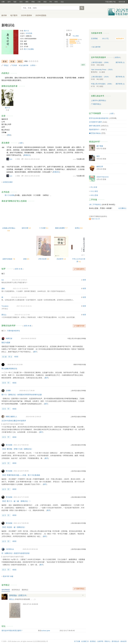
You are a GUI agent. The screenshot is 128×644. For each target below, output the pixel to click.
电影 (15, 2)
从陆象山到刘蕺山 (9, 228)
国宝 (98, 156)
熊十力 (26, 31)
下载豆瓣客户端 (110, 2)
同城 (33, 2)
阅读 (45, 2)
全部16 (117, 57)
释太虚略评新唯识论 (9, 369)
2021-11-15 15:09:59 (20, 289)
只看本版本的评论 (13, 331)
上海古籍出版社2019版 (78, 445)
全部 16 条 (19, 269)
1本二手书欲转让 (95, 205)
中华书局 (29, 33)
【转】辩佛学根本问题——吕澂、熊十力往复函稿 (21, 475)
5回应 (16, 357)
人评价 (76, 36)
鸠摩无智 (9, 338)
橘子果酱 (100, 146)
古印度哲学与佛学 (95, 122)
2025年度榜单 (26, 15)
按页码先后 (16, 590)
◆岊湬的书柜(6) (95, 133)
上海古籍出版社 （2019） (100, 77)
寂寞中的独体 (8, 259)
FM (51, 2)
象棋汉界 (100, 167)
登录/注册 (122, 2)
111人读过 (94, 191)
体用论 (78, 228)
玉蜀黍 (8, 391)
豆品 (62, 2)
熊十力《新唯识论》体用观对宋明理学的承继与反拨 (22, 395)
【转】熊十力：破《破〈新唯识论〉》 (16, 501)
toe (3, 280)
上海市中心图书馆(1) (98, 100)
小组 (39, 2)
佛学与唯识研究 (95, 126)
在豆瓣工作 (85, 641)
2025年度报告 (41, 15)
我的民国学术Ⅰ (95, 130)
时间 (56, 2)
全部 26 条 (28, 326)
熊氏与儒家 (6, 343)
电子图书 (14, 15)
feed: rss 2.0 (96, 219)
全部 (21, 143)
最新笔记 (25, 590)
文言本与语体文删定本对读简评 (14, 421)
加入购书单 (24, 65)
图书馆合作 (115, 641)
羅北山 (4, 315)
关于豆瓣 (77, 641)
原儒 (25, 259)
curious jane (46, 631)
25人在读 (94, 187)
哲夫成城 (9, 445)
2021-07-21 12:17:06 (22, 315)
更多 (9, 135)
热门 (3, 274)
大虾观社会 (10, 549)
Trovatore (5, 306)
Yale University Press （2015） (102, 70)
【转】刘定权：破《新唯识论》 (14, 527)
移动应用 (123, 641)
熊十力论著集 (29, 49)
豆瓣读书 (11, 8)
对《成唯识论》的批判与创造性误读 (15, 553)
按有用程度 (6, 590)
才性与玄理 (43, 259)
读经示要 (25, 228)
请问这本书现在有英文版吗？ (12, 631)
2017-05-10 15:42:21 (24, 306)
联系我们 (93, 641)
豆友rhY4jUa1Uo (103, 177)
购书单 (4, 15)
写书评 (15, 65)
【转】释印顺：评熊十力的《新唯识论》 (17, 449)
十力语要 (43, 228)
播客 (27, 2)
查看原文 (27, 155)
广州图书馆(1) (96, 104)
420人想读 (94, 195)
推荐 (83, 65)
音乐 (21, 2)
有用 (84, 280)
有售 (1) (120, 62)
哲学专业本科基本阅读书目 (99, 118)
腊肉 (3, 289)
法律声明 (100, 641)
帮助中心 (107, 641)
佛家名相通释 (60, 228)
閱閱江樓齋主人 (11, 417)
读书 (9, 2)
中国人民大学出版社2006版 (77, 339)
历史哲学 (60, 259)
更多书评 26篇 (8, 576)
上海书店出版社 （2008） (100, 62)
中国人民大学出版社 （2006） (102, 84)
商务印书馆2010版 (80, 365)
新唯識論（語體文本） (19, 595)
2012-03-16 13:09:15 (19, 280)
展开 (35, 352)
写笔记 (6, 65)
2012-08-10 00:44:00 (19, 297)
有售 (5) (120, 77)
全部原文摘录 (8, 182)
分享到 (33, 65)
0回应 (14, 383)
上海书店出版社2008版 (78, 391)
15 (5, 357)
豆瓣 (3, 2)
